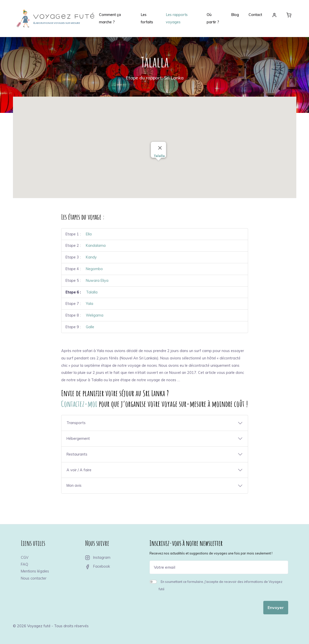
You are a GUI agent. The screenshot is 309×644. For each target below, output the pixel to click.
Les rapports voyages (177, 18)
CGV (25, 558)
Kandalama (96, 246)
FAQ (25, 564)
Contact (255, 15)
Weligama (95, 315)
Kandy (91, 257)
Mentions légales (35, 571)
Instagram (98, 558)
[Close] (160, 148)
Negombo (94, 269)
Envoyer (276, 607)
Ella (89, 234)
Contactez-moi (79, 404)
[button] (168, 144)
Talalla (92, 292)
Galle (90, 327)
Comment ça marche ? (110, 18)
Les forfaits (147, 18)
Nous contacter (34, 578)
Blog (235, 15)
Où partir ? (213, 18)
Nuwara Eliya (97, 281)
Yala (90, 304)
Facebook (97, 566)
